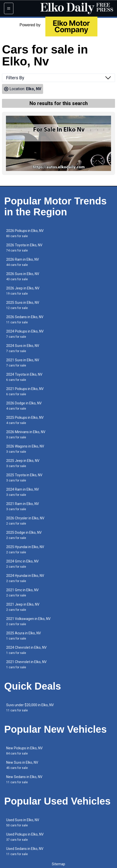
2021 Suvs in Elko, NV (23, 363)
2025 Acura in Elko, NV (24, 636)
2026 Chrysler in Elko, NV (25, 521)
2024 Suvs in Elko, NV (23, 348)
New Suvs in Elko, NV (22, 765)
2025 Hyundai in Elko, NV (25, 549)
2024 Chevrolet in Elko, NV (26, 650)
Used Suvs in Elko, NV (23, 823)
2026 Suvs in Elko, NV (23, 276)
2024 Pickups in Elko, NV (25, 334)
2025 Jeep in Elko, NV (23, 463)
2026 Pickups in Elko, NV (25, 233)
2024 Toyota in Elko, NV (24, 377)
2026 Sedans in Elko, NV (25, 320)
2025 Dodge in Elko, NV (24, 535)
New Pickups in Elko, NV (24, 751)
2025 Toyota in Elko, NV (24, 478)
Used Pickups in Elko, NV (25, 837)
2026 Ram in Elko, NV (23, 262)
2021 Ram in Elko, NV (23, 506)
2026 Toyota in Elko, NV (24, 248)
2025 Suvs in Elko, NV (23, 305)
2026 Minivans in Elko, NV (26, 434)
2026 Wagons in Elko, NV (25, 449)
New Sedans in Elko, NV (24, 779)
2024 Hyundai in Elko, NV (25, 578)
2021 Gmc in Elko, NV (22, 593)
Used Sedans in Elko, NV (25, 851)
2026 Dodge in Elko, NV (24, 406)
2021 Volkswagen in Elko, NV (28, 621)
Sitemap (58, 864)
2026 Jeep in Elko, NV (23, 291)
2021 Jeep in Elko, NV (23, 607)
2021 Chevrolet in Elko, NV (26, 664)
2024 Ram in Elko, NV (23, 492)
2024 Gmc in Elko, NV (22, 564)
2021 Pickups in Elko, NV (25, 391)
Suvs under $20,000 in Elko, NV (30, 708)
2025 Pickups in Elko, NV (25, 420)
